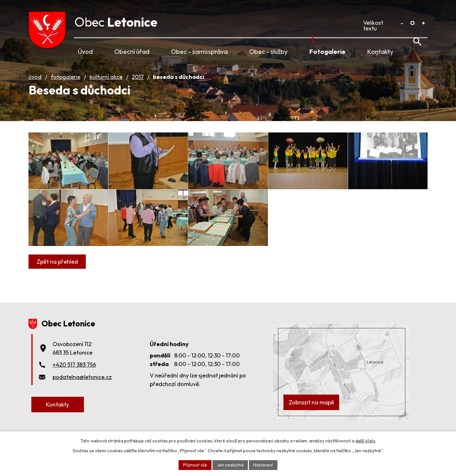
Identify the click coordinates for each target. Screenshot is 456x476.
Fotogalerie (327, 51)
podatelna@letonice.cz (82, 390)
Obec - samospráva (199, 51)
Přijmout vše (195, 465)
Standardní (412, 23)
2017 (138, 84)
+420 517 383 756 (74, 378)
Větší (423, 23)
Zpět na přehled (58, 283)
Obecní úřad (132, 51)
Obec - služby (268, 51)
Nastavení (263, 465)
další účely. (366, 441)
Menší (402, 23)
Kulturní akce (106, 84)
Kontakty (380, 51)
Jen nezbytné (230, 465)
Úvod (85, 51)
